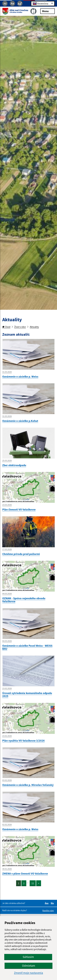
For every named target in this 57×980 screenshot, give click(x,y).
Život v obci (20, 327)
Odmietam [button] (29, 966)
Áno (47, 903)
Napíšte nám (48, 911)
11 (33, 883)
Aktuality (34, 327)
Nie (53, 903)
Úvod (6, 327)
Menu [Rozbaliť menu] (47, 11)
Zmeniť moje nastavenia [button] (28, 973)
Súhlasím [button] (28, 957)
